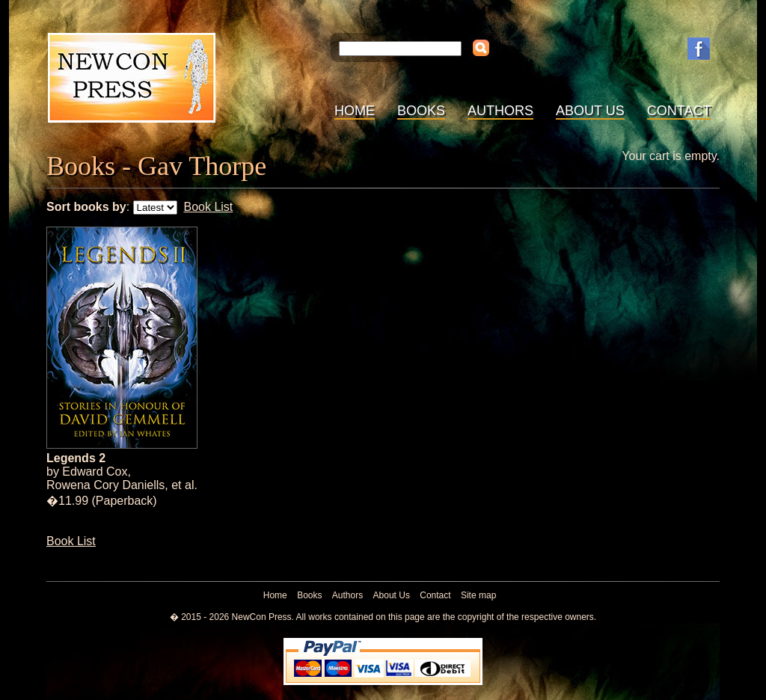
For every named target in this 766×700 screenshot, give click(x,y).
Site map (478, 595)
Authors (500, 111)
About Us (590, 111)
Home (355, 111)
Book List (208, 207)
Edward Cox (95, 472)
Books (421, 111)
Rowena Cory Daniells (105, 485)
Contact (679, 111)
